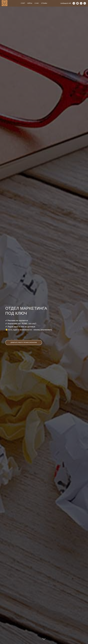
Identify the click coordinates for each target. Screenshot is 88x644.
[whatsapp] (77, 3)
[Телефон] (85, 3)
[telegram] (74, 3)
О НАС (37, 3)
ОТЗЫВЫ (44, 3)
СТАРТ (23, 3)
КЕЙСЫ (30, 3)
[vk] (81, 3)
